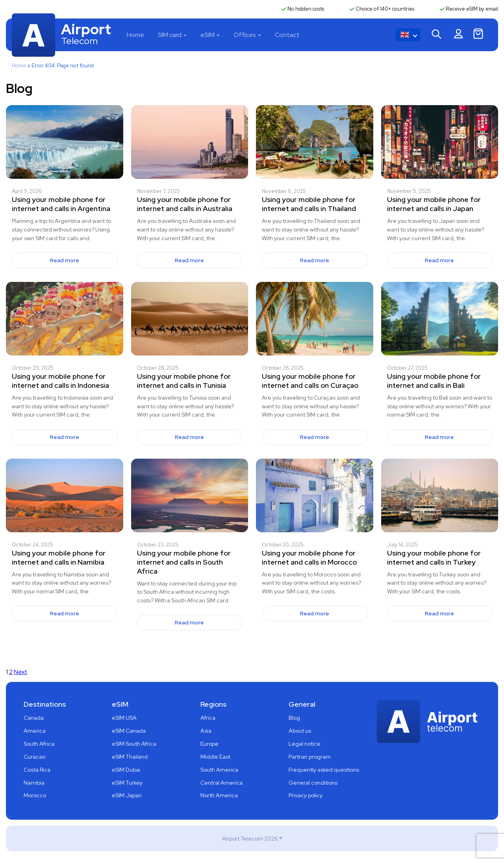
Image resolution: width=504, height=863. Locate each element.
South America (219, 770)
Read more (65, 260)
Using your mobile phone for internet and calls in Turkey (434, 557)
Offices (245, 35)
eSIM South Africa (134, 744)
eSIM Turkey (127, 783)
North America (219, 795)
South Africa (39, 744)
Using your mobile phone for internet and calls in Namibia (59, 557)
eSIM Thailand (130, 757)
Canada (34, 718)
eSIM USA (124, 718)
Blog (294, 718)
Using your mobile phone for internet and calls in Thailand (309, 204)
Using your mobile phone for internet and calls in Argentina (61, 204)
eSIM (208, 35)
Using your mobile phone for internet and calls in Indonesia (60, 381)
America (35, 731)
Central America (221, 783)
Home (135, 35)
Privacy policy (306, 795)
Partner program (310, 757)
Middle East (215, 757)
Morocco (35, 795)
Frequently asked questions (324, 770)
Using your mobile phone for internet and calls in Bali (434, 381)
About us (300, 731)
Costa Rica (37, 770)
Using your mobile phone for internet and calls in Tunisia (184, 381)
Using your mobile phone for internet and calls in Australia (185, 204)
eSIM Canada (129, 731)
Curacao (34, 757)
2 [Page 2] (11, 672)
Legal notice (305, 744)
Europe (209, 744)
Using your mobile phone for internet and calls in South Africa (184, 562)
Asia (206, 731)
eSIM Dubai (126, 770)
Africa (208, 718)
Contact (287, 35)
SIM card (170, 35)
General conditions (313, 783)
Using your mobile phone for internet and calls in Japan (434, 204)
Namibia (34, 783)
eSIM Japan (127, 795)
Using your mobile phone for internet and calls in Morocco (309, 557)
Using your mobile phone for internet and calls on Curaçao (310, 381)
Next (20, 672)
